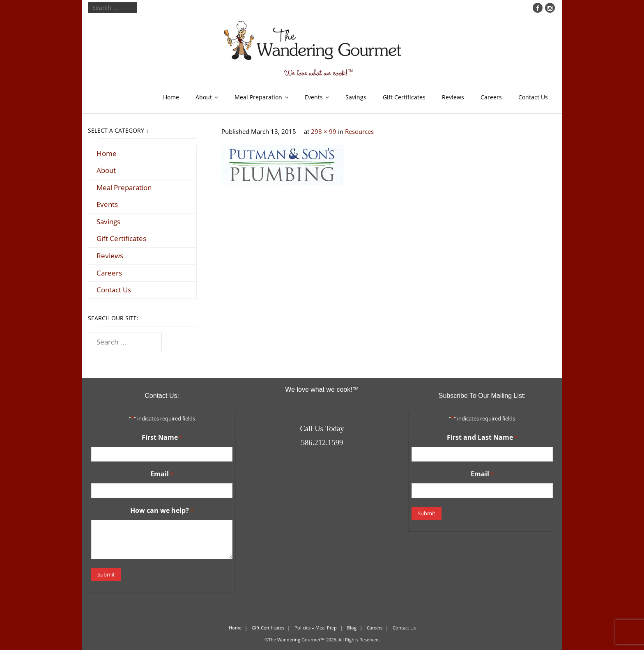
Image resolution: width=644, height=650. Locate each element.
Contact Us (533, 97)
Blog (352, 628)
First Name (162, 438)
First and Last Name (482, 438)
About (204, 97)
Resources (359, 131)
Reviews (453, 97)
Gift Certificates (404, 97)
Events (314, 97)
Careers (491, 97)
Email (162, 474)
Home (171, 97)
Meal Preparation (258, 97)
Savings (356, 97)
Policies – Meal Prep (316, 628)
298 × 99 (324, 131)
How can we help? (162, 511)
